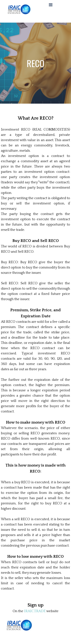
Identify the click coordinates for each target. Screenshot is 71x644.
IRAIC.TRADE (35, 611)
